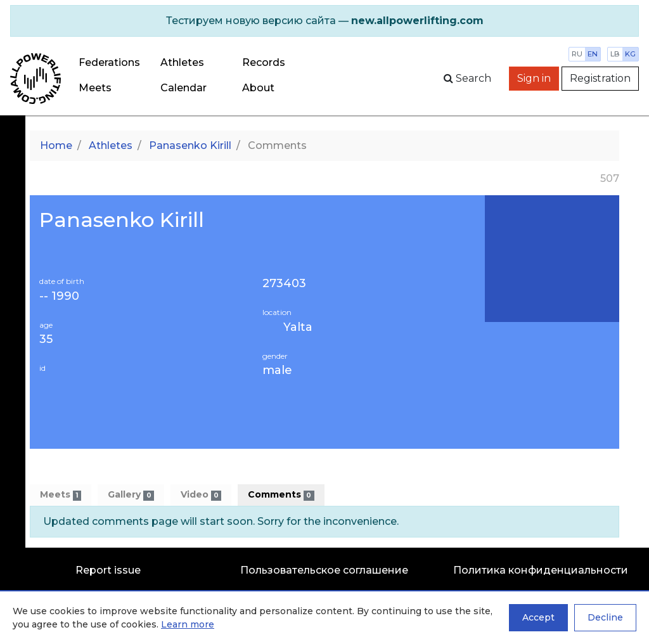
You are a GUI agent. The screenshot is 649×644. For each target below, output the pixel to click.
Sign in (534, 78)
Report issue (108, 570)
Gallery (131, 495)
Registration (600, 78)
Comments (281, 495)
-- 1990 (59, 296)
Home (56, 145)
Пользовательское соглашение (324, 570)
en (593, 54)
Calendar (183, 88)
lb (615, 54)
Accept (538, 617)
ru (577, 54)
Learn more (188, 624)
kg (630, 54)
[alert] (324, 21)
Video (201, 495)
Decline (605, 617)
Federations (109, 62)
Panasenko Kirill (190, 145)
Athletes (182, 62)
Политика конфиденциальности (541, 570)
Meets (95, 88)
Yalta (298, 327)
